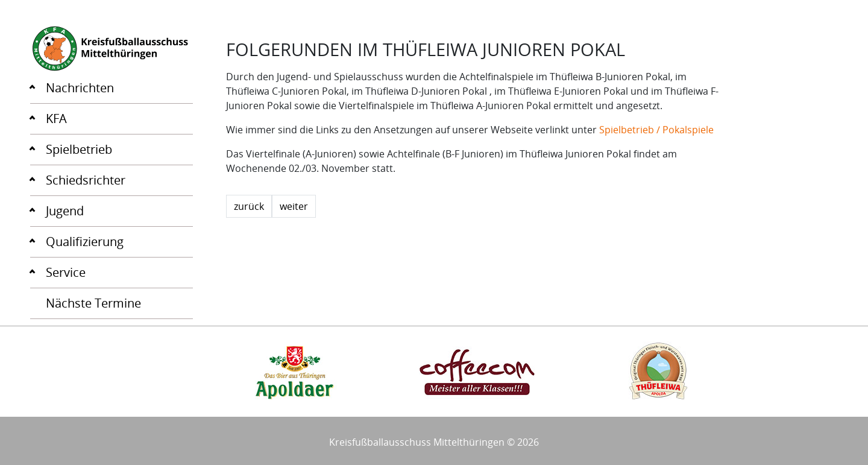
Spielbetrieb (79, 149)
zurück (249, 206)
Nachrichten (80, 88)
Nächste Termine (93, 303)
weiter (294, 206)
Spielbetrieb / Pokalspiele (656, 130)
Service (66, 272)
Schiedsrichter (86, 180)
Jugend (65, 211)
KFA (56, 119)
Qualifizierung (85, 242)
